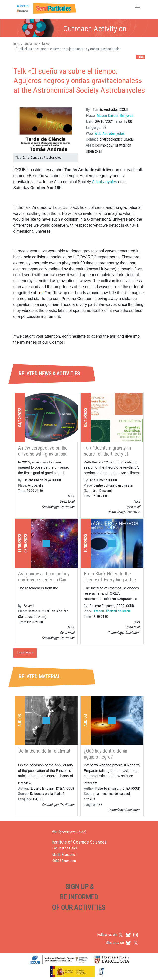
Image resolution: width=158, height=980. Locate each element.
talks (46, 44)
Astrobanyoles (104, 182)
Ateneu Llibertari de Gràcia (112, 611)
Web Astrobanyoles (110, 133)
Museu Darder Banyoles (115, 116)
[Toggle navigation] (138, 8)
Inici (16, 44)
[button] (46, 130)
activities (31, 44)
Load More (25, 653)
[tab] (35, 351)
